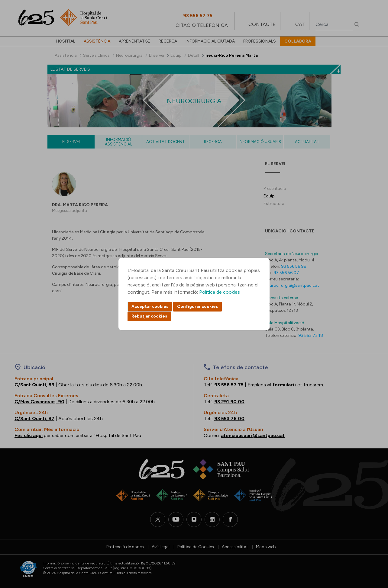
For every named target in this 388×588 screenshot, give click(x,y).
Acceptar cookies (150, 307)
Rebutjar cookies (149, 316)
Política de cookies (220, 292)
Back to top (373, 550)
